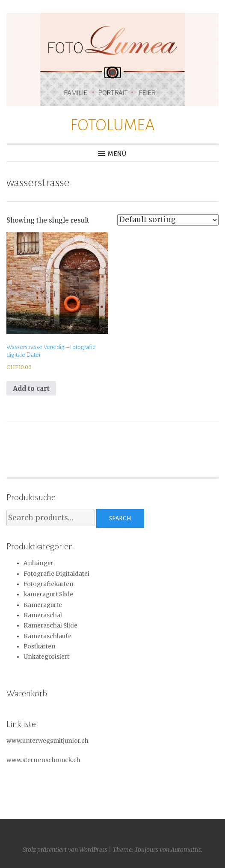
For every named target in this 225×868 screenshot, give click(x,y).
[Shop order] (168, 220)
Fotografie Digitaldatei (56, 574)
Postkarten (40, 647)
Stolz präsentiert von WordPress (65, 850)
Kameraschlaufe (47, 636)
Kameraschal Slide (50, 626)
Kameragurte (43, 605)
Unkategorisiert (46, 657)
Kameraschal (43, 615)
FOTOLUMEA (112, 125)
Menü (117, 154)
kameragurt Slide (48, 594)
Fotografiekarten (49, 584)
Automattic (186, 850)
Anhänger (38, 563)
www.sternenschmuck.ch (43, 760)
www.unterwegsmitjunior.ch (47, 741)
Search (120, 519)
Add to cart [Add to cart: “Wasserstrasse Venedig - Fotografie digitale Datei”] (31, 389)
